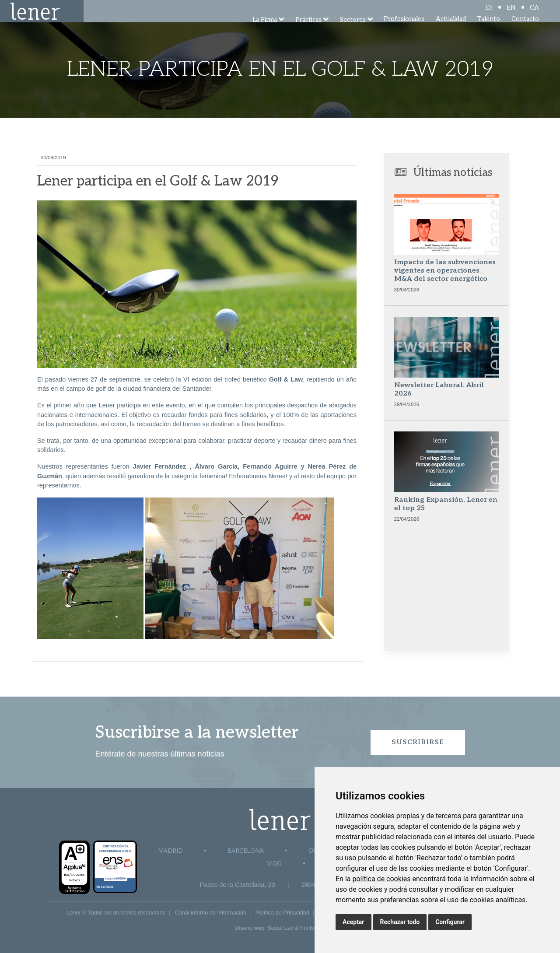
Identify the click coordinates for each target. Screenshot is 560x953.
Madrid (170, 850)
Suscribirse (418, 742)
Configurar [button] (450, 922)
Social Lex (280, 928)
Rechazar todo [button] (400, 922)
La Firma (265, 32)
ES (489, 14)
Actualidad (451, 30)
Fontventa (313, 928)
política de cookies (381, 879)
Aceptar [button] (353, 922)
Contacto (525, 30)
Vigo (274, 863)
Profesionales (404, 30)
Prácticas (308, 32)
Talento (488, 30)
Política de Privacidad (282, 913)
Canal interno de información (210, 913)
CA (534, 14)
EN (511, 14)
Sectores (353, 32)
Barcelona (245, 850)
